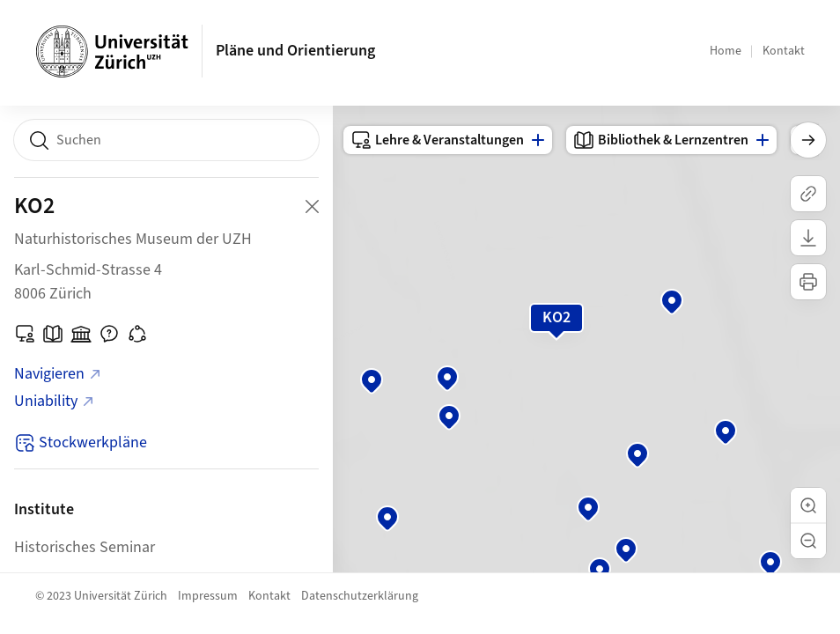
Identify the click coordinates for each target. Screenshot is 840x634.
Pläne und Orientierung (295, 51)
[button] (808, 505)
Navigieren (58, 374)
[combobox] (166, 140)
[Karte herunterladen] (808, 238)
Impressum (208, 596)
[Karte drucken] (808, 282)
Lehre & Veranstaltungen (437, 140)
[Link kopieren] (808, 194)
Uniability (55, 401)
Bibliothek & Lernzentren (661, 140)
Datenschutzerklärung (360, 596)
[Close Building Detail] (312, 206)
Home (726, 51)
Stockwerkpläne (81, 442)
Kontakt (784, 51)
